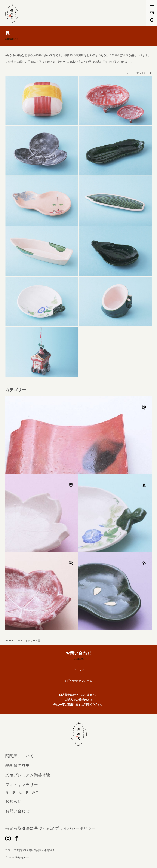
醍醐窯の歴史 (18, 766)
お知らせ (13, 801)
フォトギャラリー (22, 785)
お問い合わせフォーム (78, 681)
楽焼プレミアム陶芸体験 (28, 775)
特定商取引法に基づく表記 (30, 828)
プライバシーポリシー (76, 828)
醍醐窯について (20, 756)
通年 (35, 792)
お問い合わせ (18, 811)
